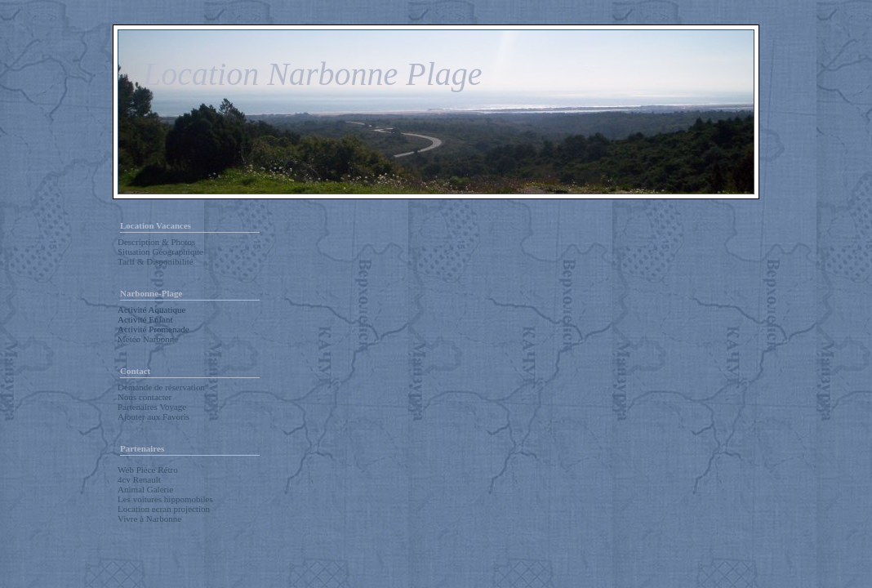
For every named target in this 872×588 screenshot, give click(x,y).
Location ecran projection (164, 509)
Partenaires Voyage (152, 407)
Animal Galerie (145, 489)
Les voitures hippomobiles (165, 499)
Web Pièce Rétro (148, 470)
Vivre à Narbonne (149, 519)
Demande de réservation (161, 387)
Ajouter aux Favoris (153, 416)
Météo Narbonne (148, 339)
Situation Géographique (160, 252)
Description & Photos (156, 242)
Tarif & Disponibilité (156, 261)
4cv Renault (139, 479)
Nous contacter (145, 397)
